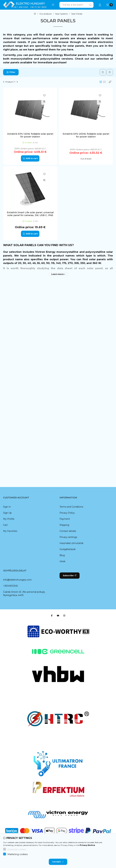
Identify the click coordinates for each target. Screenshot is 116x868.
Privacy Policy (67, 513)
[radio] (104, 82)
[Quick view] (44, 102)
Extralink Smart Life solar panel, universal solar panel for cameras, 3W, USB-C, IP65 (30, 214)
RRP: (30, 149)
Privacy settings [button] (68, 537)
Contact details (68, 531)
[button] (53, 5)
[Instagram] (64, 616)
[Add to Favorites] (44, 95)
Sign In (7, 507)
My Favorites (10, 531)
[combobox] (76, 5)
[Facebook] (52, 616)
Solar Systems (61, 14)
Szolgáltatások (68, 549)
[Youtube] (58, 616)
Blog (62, 555)
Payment (65, 519)
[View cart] (110, 5)
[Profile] (100, 5)
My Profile (9, 519)
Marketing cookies (18, 862)
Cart (5, 525)
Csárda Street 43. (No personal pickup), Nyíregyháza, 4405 (24, 594)
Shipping (64, 525)
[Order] (110, 82)
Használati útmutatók (71, 543)
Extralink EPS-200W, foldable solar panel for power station (86, 135)
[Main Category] (35, 14)
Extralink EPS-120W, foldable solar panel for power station (30, 135)
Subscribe (70, 575)
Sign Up (7, 513)
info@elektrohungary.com (17, 580)
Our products (45, 14)
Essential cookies (17, 858)
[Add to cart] (30, 158)
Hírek (62, 561)
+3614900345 (10, 586)
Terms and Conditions (71, 507)
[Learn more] (58, 274)
